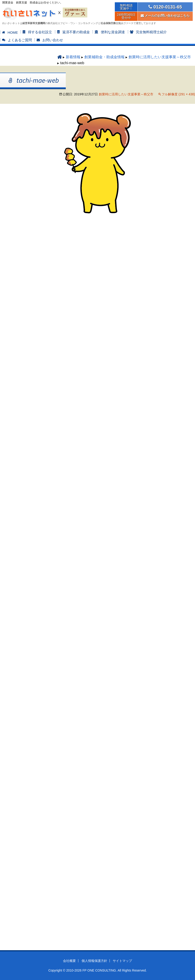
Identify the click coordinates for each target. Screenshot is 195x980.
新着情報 (73, 57)
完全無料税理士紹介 (151, 32)
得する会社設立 (40, 32)
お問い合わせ (53, 40)
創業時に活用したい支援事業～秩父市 (160, 57)
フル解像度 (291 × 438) (178, 94)
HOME (13, 32)
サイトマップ (122, 961)
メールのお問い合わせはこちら (165, 16)
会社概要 (69, 961)
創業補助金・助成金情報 (104, 57)
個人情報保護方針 (94, 961)
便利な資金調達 (113, 32)
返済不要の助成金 (76, 32)
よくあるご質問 (20, 40)
